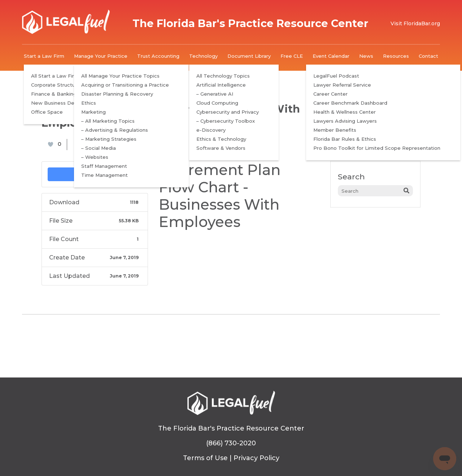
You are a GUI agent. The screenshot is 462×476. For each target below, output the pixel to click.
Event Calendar (331, 56)
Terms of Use (205, 458)
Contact (428, 56)
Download (95, 174)
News (366, 56)
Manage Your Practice (101, 56)
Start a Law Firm (44, 56)
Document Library (249, 56)
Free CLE (292, 56)
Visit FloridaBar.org (415, 23)
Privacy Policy (256, 458)
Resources (396, 56)
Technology (203, 56)
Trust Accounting (158, 56)
